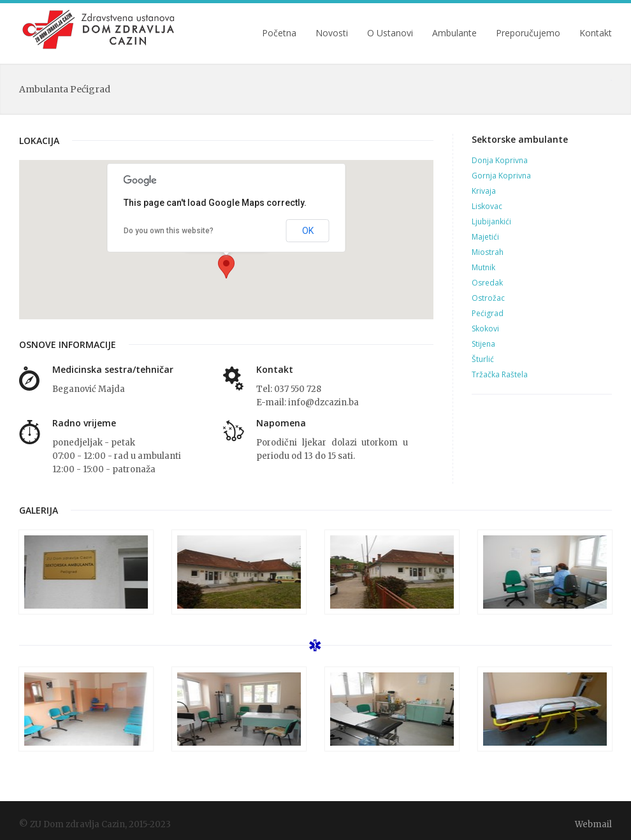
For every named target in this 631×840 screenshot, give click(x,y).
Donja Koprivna (500, 160)
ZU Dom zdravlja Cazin (100, 29)
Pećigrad (488, 313)
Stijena (483, 344)
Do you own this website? (169, 231)
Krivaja (484, 191)
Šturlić (483, 359)
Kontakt (596, 33)
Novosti (332, 33)
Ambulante (454, 33)
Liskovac (487, 206)
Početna (279, 33)
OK (308, 231)
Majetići (485, 237)
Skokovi (485, 329)
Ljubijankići (491, 221)
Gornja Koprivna (501, 176)
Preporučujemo (528, 33)
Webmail (593, 824)
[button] (226, 267)
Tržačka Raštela (500, 374)
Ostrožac (488, 298)
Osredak (487, 283)
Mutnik (483, 267)
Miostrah (488, 252)
